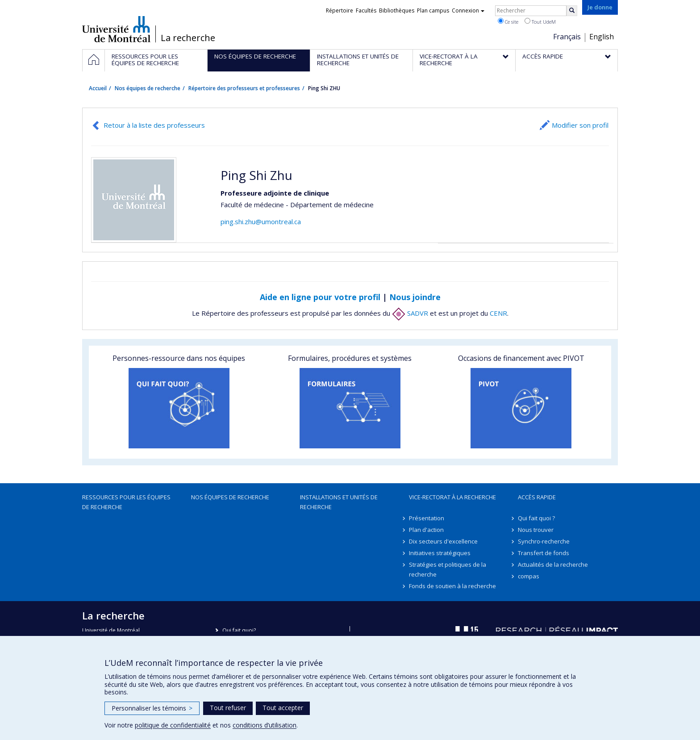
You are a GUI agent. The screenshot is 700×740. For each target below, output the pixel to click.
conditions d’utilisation (265, 725)
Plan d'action (426, 530)
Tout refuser (228, 708)
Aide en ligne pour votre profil (320, 297)
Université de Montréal (116, 29)
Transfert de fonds (544, 553)
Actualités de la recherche (553, 564)
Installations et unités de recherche (339, 502)
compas (529, 576)
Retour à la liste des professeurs (154, 125)
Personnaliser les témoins (152, 708)
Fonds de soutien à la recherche (452, 586)
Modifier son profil (580, 125)
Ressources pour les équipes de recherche (126, 502)
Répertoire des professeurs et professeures (244, 88)
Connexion (468, 10)
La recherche (188, 38)
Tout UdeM (540, 21)
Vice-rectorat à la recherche (452, 497)
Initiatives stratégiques (440, 553)
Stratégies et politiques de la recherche (448, 569)
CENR (498, 313)
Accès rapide (537, 497)
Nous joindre (415, 297)
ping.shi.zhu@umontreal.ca (261, 222)
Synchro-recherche (544, 541)
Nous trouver (536, 530)
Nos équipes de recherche (148, 88)
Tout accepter (283, 708)
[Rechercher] (572, 11)
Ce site (508, 21)
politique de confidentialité (173, 725)
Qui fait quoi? (239, 630)
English (602, 37)
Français (567, 37)
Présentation (427, 518)
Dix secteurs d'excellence (443, 541)
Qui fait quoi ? (536, 518)
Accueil (98, 88)
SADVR (410, 313)
